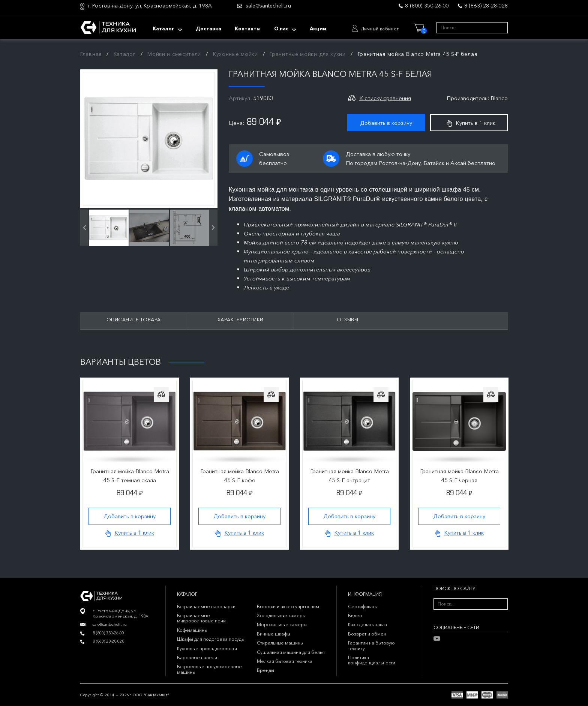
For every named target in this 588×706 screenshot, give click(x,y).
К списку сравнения (385, 98)
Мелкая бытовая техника (285, 661)
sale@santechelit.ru (268, 6)
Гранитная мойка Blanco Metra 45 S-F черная (459, 476)
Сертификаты (363, 606)
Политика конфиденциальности (372, 660)
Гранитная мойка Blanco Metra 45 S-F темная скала (130, 476)
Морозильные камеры (282, 624)
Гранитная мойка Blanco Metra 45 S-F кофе (240, 476)
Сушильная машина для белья (291, 652)
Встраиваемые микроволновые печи (201, 618)
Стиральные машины (280, 643)
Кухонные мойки (235, 54)
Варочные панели (197, 657)
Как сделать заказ (367, 624)
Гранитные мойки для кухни (308, 54)
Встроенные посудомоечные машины (209, 669)
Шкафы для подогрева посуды (211, 639)
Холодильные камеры (281, 615)
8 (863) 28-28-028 (486, 6)
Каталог (125, 54)
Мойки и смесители (174, 54)
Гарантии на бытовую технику (371, 645)
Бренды (265, 670)
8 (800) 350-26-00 (427, 6)
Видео (355, 615)
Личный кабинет (380, 29)
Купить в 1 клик (471, 123)
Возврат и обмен (367, 634)
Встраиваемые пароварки (206, 606)
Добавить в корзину (386, 123)
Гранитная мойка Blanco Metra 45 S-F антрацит (349, 476)
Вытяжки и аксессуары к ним (288, 606)
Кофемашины (192, 630)
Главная (91, 54)
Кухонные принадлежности (207, 648)
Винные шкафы (274, 634)
